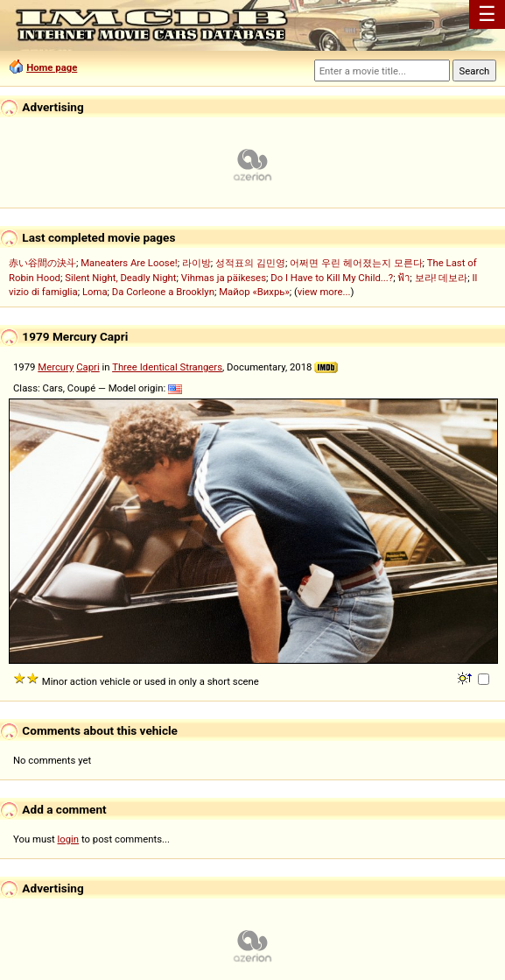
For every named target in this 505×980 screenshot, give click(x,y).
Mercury (56, 367)
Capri (88, 367)
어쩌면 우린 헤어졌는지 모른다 (356, 263)
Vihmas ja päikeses (224, 278)
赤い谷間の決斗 (42, 263)
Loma (95, 292)
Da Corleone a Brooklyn (163, 292)
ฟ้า (403, 278)
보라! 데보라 (442, 278)
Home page (52, 67)
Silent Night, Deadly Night (120, 278)
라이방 (196, 263)
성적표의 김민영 (250, 263)
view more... (324, 292)
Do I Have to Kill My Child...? (332, 278)
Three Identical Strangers (167, 367)
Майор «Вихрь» (254, 292)
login (69, 839)
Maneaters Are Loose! (129, 263)
